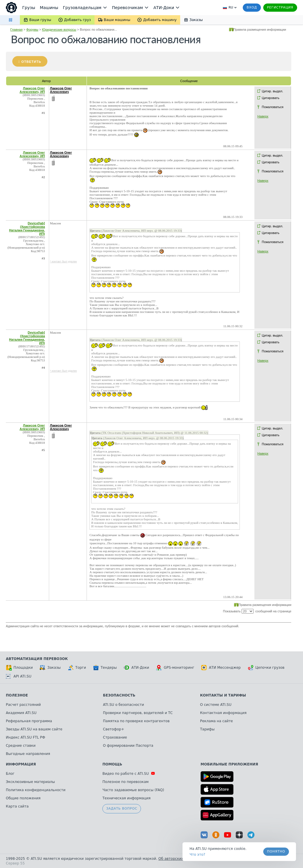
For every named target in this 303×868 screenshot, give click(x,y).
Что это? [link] (197, 855)
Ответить (31, 62)
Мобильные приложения (229, 764)
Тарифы (207, 729)
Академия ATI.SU (21, 713)
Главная (16, 30)
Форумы (32, 30)
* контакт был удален (63, 261)
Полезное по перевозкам (125, 782)
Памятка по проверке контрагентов (136, 721)
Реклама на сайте (216, 721)
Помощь (112, 764)
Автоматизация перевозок (37, 659)
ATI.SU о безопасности (123, 705)
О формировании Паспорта (128, 746)
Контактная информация (223, 713)
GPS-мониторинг (175, 668)
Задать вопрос (122, 809)
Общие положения (23, 798)
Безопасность (119, 695)
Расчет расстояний (23, 705)
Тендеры (105, 668)
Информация (21, 764)
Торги (77, 668)
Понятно (276, 851)
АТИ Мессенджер (221, 668)
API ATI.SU (19, 676)
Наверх (263, 116)
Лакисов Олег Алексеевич (61, 90)
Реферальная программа (29, 721)
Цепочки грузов (266, 668)
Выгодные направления (28, 754)
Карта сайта (17, 806)
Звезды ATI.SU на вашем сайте (34, 729)
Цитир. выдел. (272, 91)
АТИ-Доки (136, 668)
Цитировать (271, 98)
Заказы (50, 668)
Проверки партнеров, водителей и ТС (138, 713)
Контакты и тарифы (223, 695)
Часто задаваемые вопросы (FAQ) (133, 790)
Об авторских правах (178, 859)
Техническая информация (126, 798)
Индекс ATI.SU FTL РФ (25, 737)
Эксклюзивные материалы (30, 782)
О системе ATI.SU (216, 705)
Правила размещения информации (260, 30)
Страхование (115, 737)
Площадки (19, 668)
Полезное (17, 695)
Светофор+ (113, 729)
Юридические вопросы (59, 30)
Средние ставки (21, 746)
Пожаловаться (273, 107)
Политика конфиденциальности (36, 790)
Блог (10, 774)
